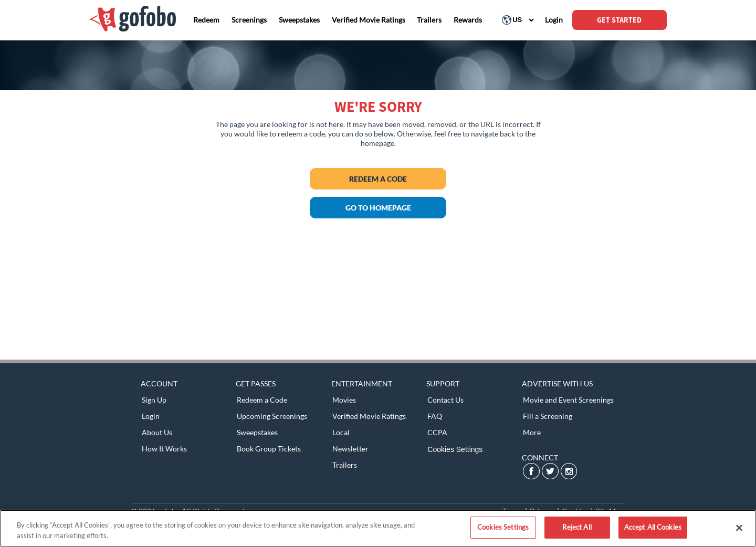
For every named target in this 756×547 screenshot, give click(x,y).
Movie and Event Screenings (568, 400)
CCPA (437, 432)
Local (341, 432)
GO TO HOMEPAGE (378, 208)
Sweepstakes (257, 432)
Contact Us (445, 400)
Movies (344, 400)
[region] (378, 528)
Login (151, 416)
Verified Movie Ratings (369, 416)
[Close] (739, 528)
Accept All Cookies (653, 527)
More (532, 432)
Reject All (577, 527)
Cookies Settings (455, 449)
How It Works (164, 449)
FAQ (435, 416)
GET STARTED (619, 20)
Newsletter (350, 449)
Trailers (345, 465)
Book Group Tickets (269, 449)
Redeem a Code (378, 179)
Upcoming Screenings (272, 416)
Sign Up (154, 400)
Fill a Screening (548, 416)
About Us (157, 432)
